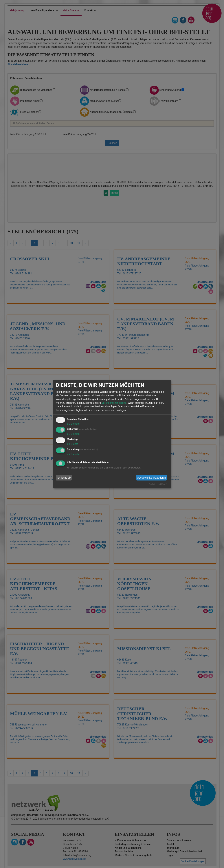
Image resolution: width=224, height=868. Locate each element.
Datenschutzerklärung (114, 403)
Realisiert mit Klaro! (158, 484)
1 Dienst (72, 444)
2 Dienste (73, 424)
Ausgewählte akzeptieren (151, 478)
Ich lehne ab (64, 478)
